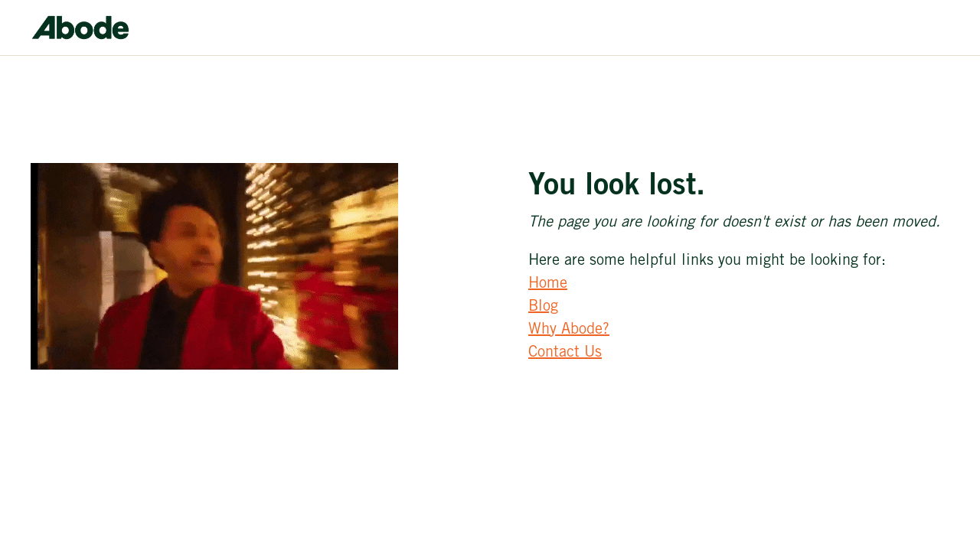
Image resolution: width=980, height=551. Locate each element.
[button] (737, 14)
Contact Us (565, 354)
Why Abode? (569, 331)
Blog (543, 308)
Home (548, 285)
